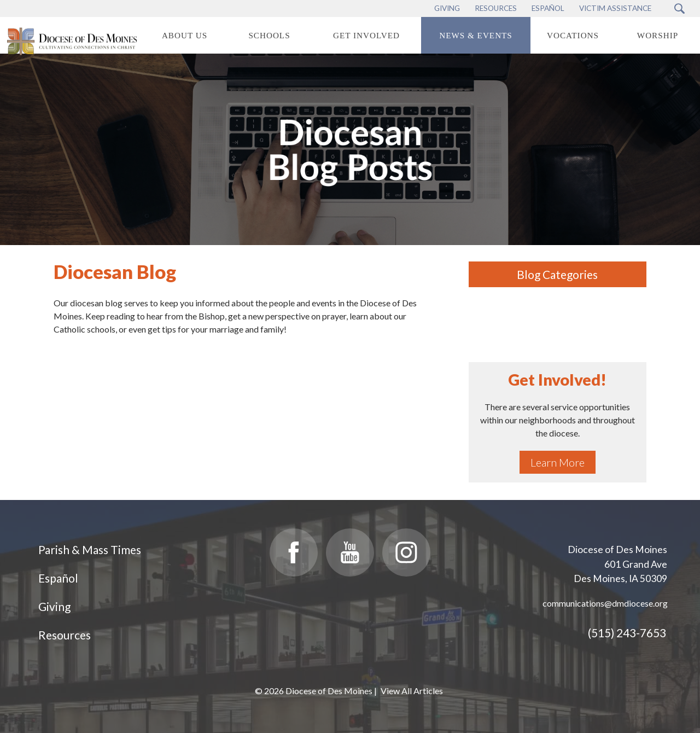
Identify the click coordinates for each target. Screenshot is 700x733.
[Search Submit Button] (679, 8)
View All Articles (412, 691)
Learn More (558, 462)
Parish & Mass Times (90, 549)
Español (58, 578)
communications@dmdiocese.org (605, 603)
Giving (54, 606)
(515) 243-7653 (627, 633)
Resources (65, 635)
